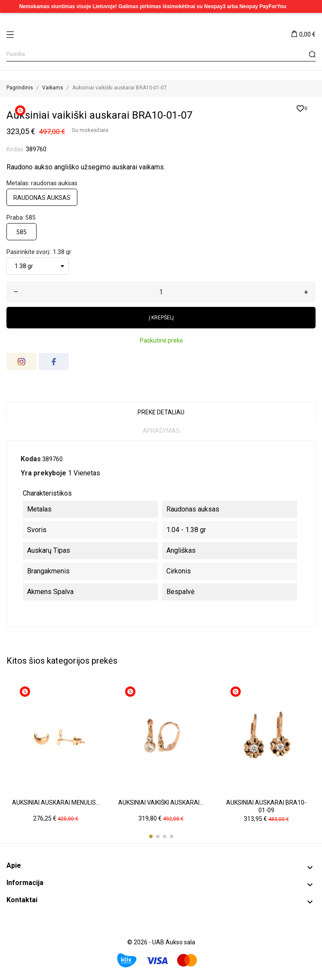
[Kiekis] (161, 292)
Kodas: (15, 149)
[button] (151, 836)
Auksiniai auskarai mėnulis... (56, 802)
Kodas (31, 459)
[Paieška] (161, 54)
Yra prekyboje (43, 473)
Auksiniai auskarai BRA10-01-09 (266, 806)
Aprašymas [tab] (161, 431)
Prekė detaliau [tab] (161, 412)
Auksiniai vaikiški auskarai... (161, 802)
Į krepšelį (161, 318)
